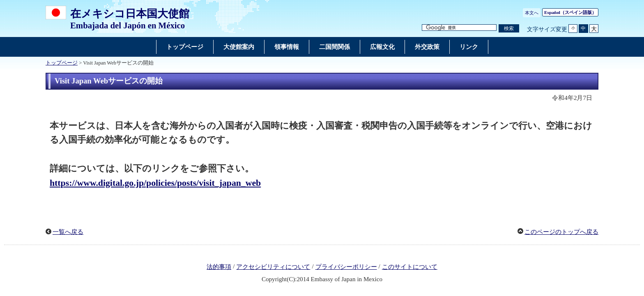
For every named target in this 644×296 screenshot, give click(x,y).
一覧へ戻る (68, 232)
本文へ (532, 13)
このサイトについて (410, 267)
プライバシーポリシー (346, 267)
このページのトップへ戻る (561, 232)
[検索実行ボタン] (509, 29)
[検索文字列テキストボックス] (459, 28)
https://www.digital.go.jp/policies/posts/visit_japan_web (155, 183)
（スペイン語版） (570, 12)
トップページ (62, 63)
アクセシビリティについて (273, 267)
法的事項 (219, 267)
